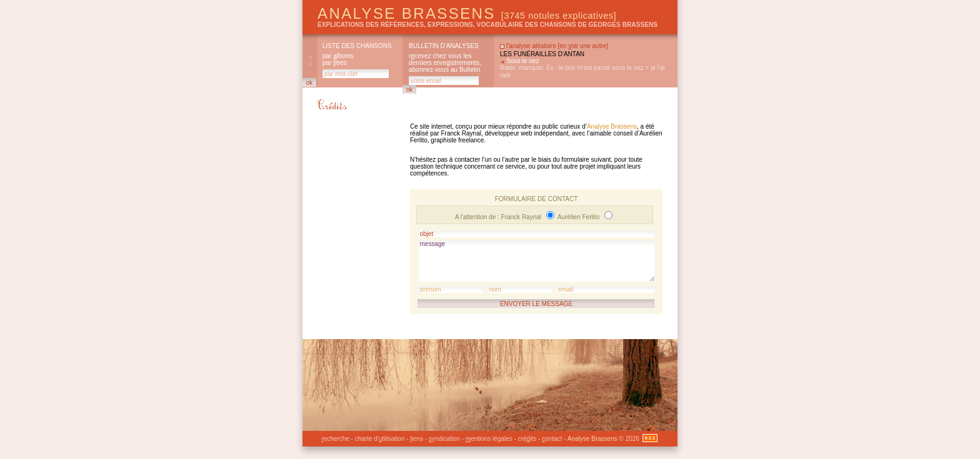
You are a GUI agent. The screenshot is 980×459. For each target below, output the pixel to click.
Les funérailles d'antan (542, 54)
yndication (444, 439)
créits (527, 439)
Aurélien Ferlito (579, 217)
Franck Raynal (522, 217)
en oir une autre (583, 46)
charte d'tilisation (380, 439)
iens (417, 439)
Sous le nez (522, 61)
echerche (335, 439)
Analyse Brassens (467, 13)
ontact (552, 439)
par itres (335, 63)
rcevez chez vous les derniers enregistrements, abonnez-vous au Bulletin (445, 63)
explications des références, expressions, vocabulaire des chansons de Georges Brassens (487, 25)
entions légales (489, 439)
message (537, 261)
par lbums (338, 56)
